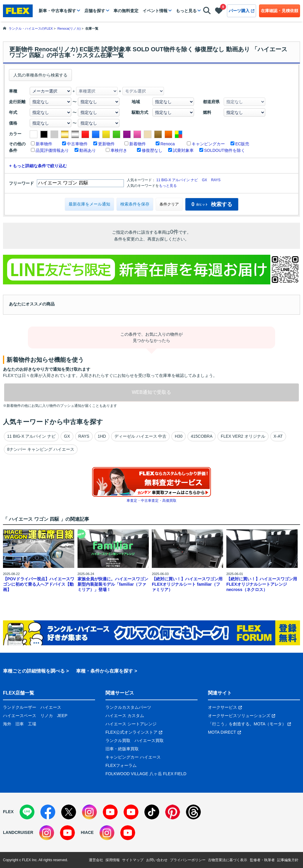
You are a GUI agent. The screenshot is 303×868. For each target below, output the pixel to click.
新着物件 (138, 144)
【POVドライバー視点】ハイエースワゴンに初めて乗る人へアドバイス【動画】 (39, 584)
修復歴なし (152, 150)
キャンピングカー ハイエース (133, 757)
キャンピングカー (208, 144)
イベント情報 (155, 11)
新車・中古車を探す (57, 11)
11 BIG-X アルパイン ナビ (177, 180)
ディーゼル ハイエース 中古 (141, 436)
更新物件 (106, 144)
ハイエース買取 (149, 740)
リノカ (47, 716)
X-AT (278, 436)
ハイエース (51, 707)
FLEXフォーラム (121, 765)
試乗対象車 (183, 150)
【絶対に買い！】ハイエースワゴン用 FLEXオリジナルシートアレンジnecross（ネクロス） (262, 584)
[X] (69, 812)
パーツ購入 (242, 11)
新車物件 (44, 144)
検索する (212, 204)
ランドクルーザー (20, 707)
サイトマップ (133, 860)
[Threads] (193, 812)
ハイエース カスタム (125, 716)
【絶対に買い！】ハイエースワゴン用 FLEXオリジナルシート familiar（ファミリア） (187, 584)
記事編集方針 (288, 860)
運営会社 (96, 860)
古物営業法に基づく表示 (228, 860)
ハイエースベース (20, 716)
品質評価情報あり (52, 150)
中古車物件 (77, 144)
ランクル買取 (118, 740)
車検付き (119, 150)
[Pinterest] (173, 812)
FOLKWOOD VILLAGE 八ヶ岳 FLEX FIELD (146, 774)
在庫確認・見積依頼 (280, 11)
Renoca (168, 144)
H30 (179, 436)
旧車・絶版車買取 (122, 749)
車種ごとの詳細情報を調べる (34, 671)
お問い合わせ (157, 860)
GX (205, 180)
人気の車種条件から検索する (40, 75)
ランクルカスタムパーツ (128, 707)
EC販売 (242, 144)
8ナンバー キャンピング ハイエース (41, 449)
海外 (7, 724)
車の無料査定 (126, 11)
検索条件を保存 (135, 204)
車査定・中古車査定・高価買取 (151, 501)
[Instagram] (89, 812)
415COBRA (202, 436)
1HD (102, 436)
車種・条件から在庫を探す (105, 671)
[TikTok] (152, 812)
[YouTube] (110, 812)
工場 (32, 724)
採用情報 (113, 860)
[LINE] (27, 812)
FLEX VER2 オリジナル (243, 436)
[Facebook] (48, 812)
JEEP (62, 716)
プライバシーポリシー (188, 860)
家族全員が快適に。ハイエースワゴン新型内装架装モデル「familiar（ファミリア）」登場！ (113, 584)
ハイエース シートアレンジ (131, 724)
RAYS (216, 180)
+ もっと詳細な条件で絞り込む (38, 166)
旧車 (20, 724)
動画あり (88, 150)
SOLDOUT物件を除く (225, 150)
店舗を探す (95, 11)
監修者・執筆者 (262, 860)
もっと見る (186, 11)
